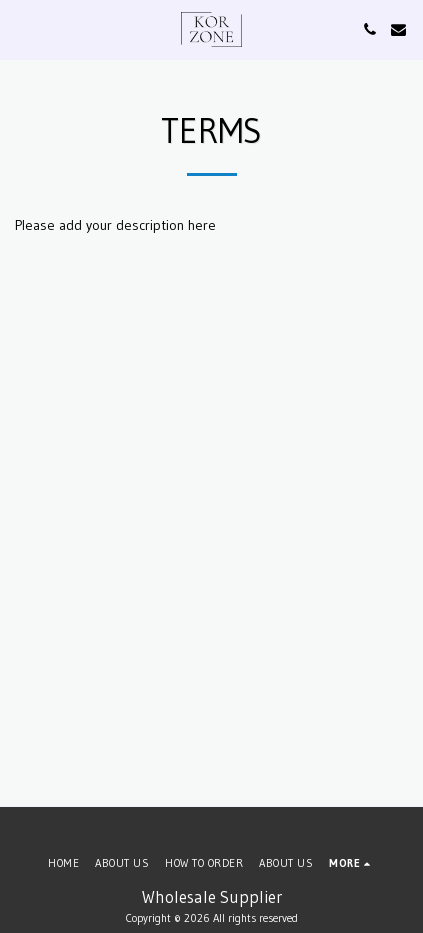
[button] (22, 29)
